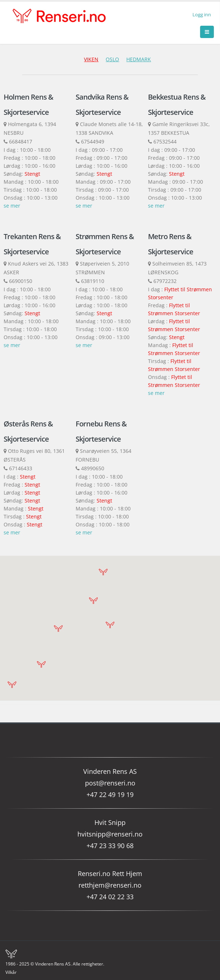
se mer (12, 206)
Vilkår (11, 972)
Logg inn (202, 15)
